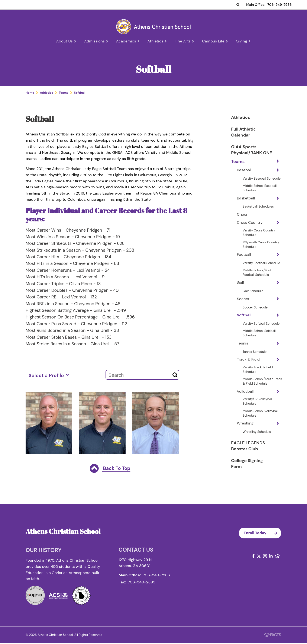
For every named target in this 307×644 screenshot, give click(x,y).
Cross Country (250, 229)
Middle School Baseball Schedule (260, 194)
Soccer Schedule (255, 314)
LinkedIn (271, 557)
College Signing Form (247, 470)
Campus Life (215, 41)
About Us (67, 41)
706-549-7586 (279, 5)
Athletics (157, 41)
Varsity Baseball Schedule (262, 185)
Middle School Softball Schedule (259, 339)
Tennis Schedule (255, 358)
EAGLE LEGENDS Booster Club (248, 452)
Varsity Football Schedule (261, 269)
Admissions (97, 41)
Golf (240, 289)
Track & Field (248, 366)
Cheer (242, 221)
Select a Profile (49, 376)
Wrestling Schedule (257, 438)
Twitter (259, 557)
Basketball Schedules (258, 213)
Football (244, 261)
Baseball (244, 176)
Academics (128, 41)
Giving (243, 41)
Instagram (265, 557)
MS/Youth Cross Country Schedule (261, 251)
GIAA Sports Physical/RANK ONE (247, 153)
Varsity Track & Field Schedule (258, 376)
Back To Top (110, 469)
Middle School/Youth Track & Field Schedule (262, 388)
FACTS (278, 557)
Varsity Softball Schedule (261, 330)
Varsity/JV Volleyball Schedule (258, 408)
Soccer (243, 305)
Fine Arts (184, 41)
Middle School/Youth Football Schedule (258, 279)
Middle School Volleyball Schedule (260, 420)
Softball (244, 321)
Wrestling (245, 430)
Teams (238, 168)
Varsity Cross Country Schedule (259, 239)
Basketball (246, 205)
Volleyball (245, 398)
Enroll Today (262, 534)
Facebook (253, 557)
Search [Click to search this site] (238, 5)
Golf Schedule (253, 297)
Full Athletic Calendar (244, 132)
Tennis (243, 350)
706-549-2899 (142, 583)
